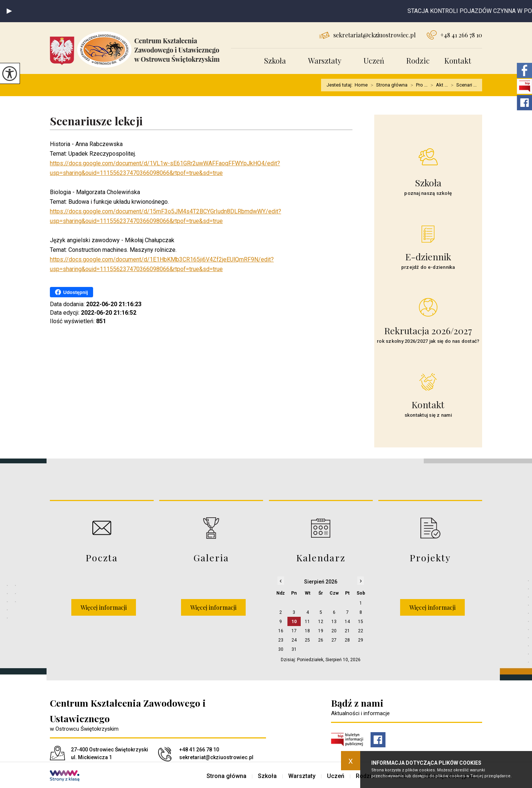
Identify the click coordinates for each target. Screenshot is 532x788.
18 (307, 631)
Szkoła (275, 60)
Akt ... (438, 85)
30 (281, 649)
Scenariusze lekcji (96, 121)
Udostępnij (71, 292)
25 (307, 640)
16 (281, 631)
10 (294, 622)
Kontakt (458, 60)
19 (321, 631)
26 (321, 640)
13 (334, 622)
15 (361, 622)
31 (294, 649)
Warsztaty (325, 60)
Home (361, 85)
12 (321, 622)
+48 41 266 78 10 (454, 35)
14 (347, 622)
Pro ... (417, 85)
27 (334, 640)
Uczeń (374, 60)
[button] (9, 11)
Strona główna (388, 85)
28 (347, 640)
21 (347, 631)
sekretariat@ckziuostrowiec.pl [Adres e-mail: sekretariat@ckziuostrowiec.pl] (216, 757)
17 (294, 631)
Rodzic (418, 60)
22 (361, 631)
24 (294, 640)
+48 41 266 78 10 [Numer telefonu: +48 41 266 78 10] (199, 750)
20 (334, 631)
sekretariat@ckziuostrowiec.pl (367, 35)
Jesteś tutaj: (341, 85)
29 (361, 640)
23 (281, 640)
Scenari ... (462, 85)
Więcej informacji (104, 607)
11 (307, 622)
